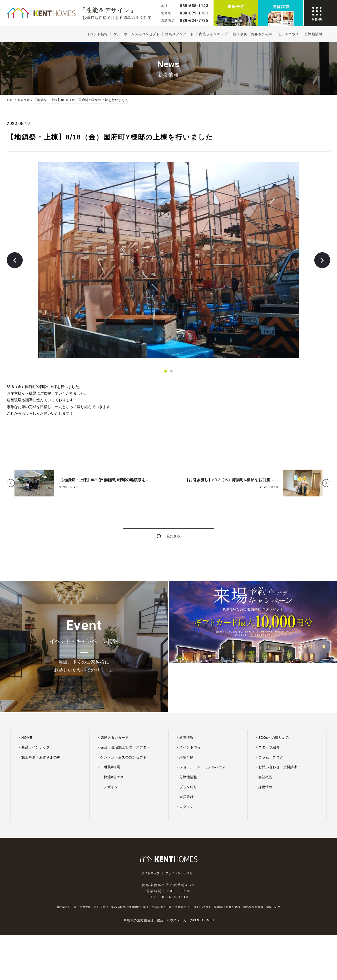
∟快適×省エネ (112, 737)
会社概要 (265, 737)
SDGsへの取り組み (274, 697)
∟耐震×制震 (110, 727)
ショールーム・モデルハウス (202, 727)
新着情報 (24, 100)
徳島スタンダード (179, 34)
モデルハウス (288, 34)
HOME (27, 697)
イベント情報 (97, 34)
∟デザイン (109, 747)
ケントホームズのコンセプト (137, 34)
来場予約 (186, 717)
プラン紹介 (188, 747)
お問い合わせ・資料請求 (278, 727)
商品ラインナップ (213, 34)
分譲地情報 (314, 34)
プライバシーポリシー (180, 833)
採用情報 (265, 747)
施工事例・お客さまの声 (253, 34)
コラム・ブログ (271, 717)
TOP (10, 100)
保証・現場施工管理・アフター (125, 707)
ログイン (186, 766)
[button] (15, 260)
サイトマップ (150, 833)
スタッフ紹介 (269, 707)
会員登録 (186, 756)
